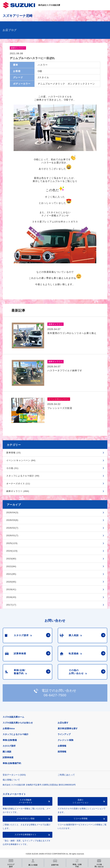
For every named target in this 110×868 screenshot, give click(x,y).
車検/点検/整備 (10, 740)
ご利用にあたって (66, 775)
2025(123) (12, 543)
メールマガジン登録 (26, 819)
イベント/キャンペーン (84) (21, 460)
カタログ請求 (9, 746)
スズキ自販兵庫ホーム (13, 717)
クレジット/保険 (66, 740)
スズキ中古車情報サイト (26, 835)
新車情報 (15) (14, 453)
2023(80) (11, 559)
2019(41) (11, 589)
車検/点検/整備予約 (12, 763)
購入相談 (7, 752)
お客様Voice (9, 728)
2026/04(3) (12, 512)
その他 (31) (12, 468)
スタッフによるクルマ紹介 (16, 734)
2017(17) (11, 605)
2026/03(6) (12, 520)
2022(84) (11, 566)
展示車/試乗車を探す (68, 728)
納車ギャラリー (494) (18, 491)
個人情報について (11, 780)
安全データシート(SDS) (14, 775)
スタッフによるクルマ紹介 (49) (23, 476)
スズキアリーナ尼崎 (18, 16)
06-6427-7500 (55, 695)
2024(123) (12, 551)
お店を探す (63, 723)
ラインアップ (64, 734)
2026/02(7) (12, 528)
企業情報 (62, 746)
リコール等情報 (81, 819)
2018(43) (11, 597)
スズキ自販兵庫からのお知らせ (18, 723)
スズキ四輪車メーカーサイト (26, 801)
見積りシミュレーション (81, 801)
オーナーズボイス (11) (18, 484)
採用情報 (62, 752)
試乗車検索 (8, 757)
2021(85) (11, 574)
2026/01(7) (12, 535)
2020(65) (11, 582)
